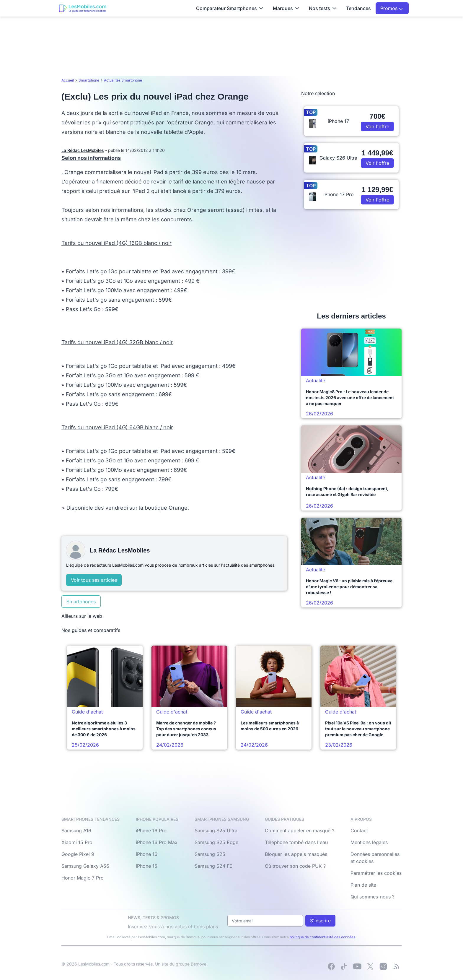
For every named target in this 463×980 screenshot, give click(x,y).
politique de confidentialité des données (322, 937)
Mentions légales (369, 842)
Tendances (358, 8)
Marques (286, 8)
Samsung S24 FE (213, 866)
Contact (359, 831)
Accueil (68, 80)
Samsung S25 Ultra (216, 831)
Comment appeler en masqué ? (300, 831)
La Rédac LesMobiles (83, 150)
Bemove (199, 964)
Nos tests (323, 8)
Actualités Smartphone (123, 80)
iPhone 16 (147, 854)
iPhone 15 (147, 866)
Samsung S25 (210, 854)
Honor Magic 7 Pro (83, 878)
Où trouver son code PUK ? (295, 866)
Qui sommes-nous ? (372, 897)
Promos (392, 8)
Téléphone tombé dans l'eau (296, 842)
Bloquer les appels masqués (296, 854)
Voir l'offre (377, 126)
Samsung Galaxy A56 (85, 866)
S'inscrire (320, 921)
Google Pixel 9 (78, 854)
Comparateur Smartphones (230, 8)
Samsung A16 (76, 831)
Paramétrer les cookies (376, 873)
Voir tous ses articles (94, 580)
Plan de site (363, 885)
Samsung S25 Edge (216, 842)
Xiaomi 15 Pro (77, 842)
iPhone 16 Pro (151, 831)
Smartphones (81, 602)
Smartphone (89, 80)
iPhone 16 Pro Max (157, 842)
